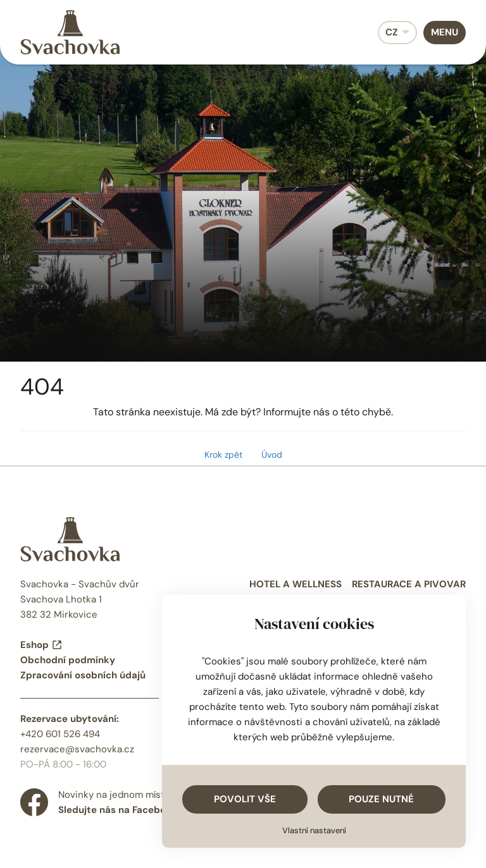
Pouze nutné (381, 799)
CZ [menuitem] (392, 32)
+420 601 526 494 (60, 734)
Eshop (41, 645)
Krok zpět (223, 455)
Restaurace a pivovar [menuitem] (409, 584)
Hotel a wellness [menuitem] (296, 584)
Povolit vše (245, 799)
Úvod (272, 455)
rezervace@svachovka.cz (77, 749)
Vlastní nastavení (314, 830)
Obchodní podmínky (68, 660)
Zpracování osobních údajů (83, 675)
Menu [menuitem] (445, 32)
